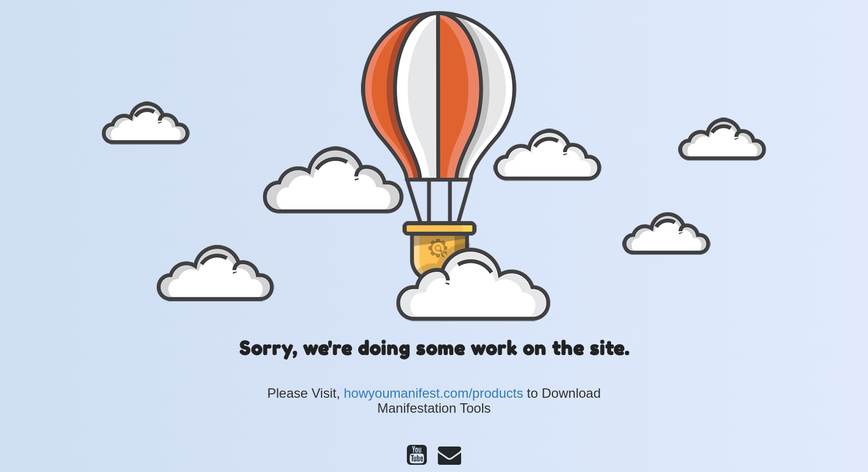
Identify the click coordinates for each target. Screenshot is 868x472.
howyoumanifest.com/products (433, 393)
